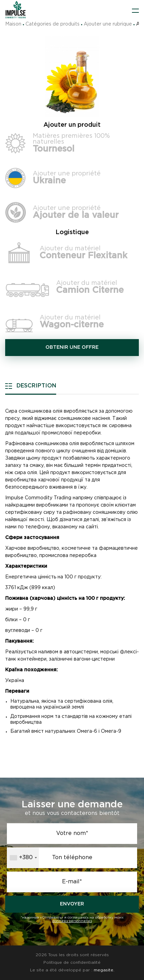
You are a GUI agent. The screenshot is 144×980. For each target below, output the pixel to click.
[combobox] (23, 858)
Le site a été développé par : (72, 970)
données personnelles (72, 921)
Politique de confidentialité (72, 963)
